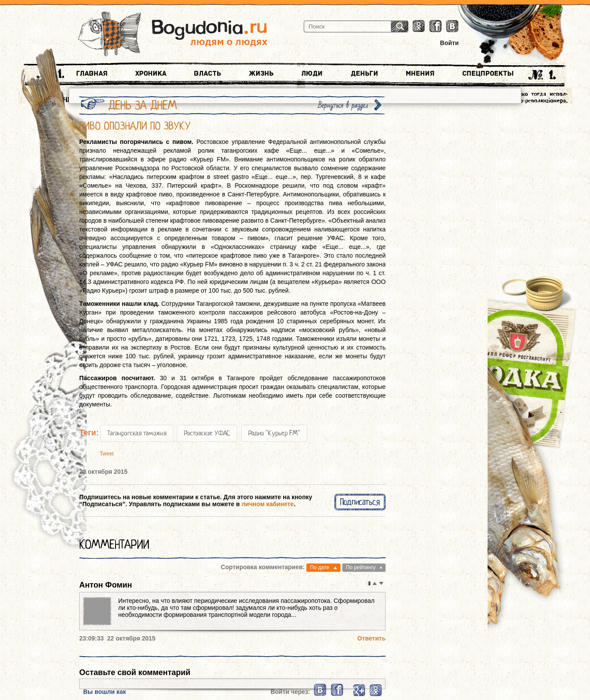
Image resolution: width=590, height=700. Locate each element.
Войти (449, 43)
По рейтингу (361, 567)
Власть (207, 73)
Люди (312, 73)
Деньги (364, 73)
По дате (320, 567)
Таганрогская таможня (137, 433)
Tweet (107, 454)
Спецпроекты (488, 73)
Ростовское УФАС (207, 433)
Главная (92, 73)
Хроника (151, 73)
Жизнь (261, 73)
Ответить (371, 638)
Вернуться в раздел (343, 105)
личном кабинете (268, 504)
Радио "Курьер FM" (274, 433)
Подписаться (360, 502)
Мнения (420, 73)
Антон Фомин (106, 585)
